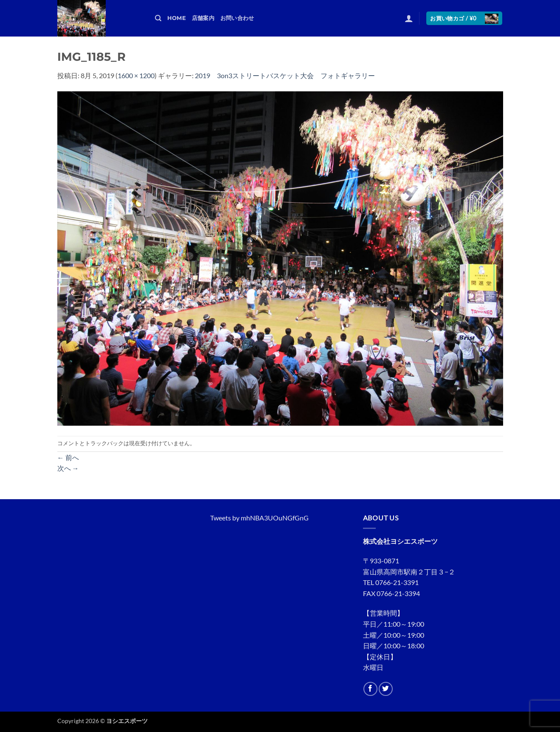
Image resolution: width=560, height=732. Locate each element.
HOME (177, 18)
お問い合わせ (237, 18)
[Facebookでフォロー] (370, 689)
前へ (68, 457)
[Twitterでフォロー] (386, 689)
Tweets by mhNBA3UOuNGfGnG (259, 518)
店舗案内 (203, 18)
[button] (409, 18)
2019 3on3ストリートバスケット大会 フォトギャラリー (285, 75)
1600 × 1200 (136, 75)
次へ (68, 468)
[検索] (158, 18)
